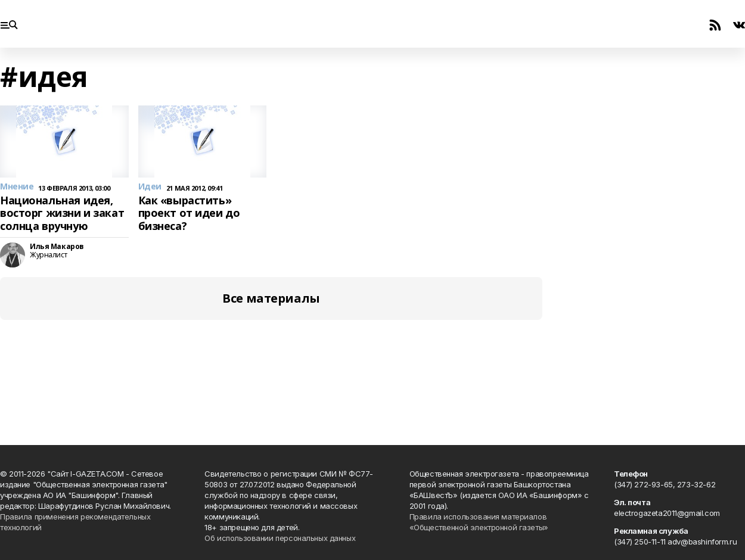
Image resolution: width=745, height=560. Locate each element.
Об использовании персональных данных (280, 538)
